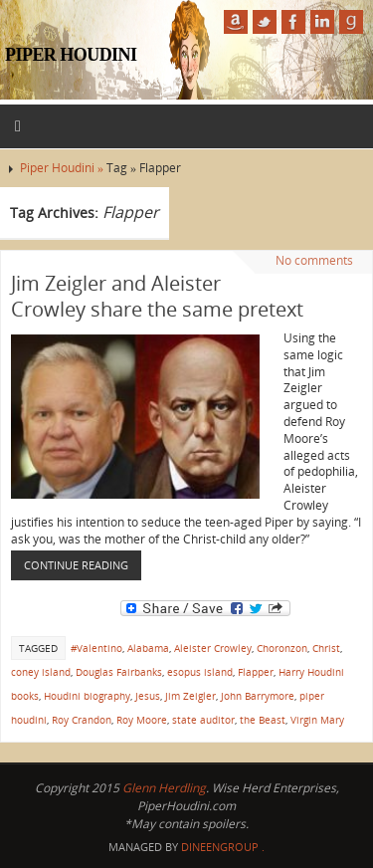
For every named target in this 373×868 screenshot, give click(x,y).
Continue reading (76, 565)
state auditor (203, 720)
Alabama (148, 648)
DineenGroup (220, 847)
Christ (326, 648)
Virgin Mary (317, 720)
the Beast (263, 720)
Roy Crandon (82, 720)
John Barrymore (258, 696)
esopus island (200, 672)
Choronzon (282, 648)
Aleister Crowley (213, 648)
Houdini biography (87, 696)
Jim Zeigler (190, 696)
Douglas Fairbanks (119, 672)
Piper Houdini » (63, 168)
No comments (314, 260)
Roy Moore (142, 720)
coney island (41, 672)
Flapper (256, 672)
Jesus (148, 696)
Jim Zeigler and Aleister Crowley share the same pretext (157, 296)
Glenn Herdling (164, 788)
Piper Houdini (71, 55)
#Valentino (96, 648)
